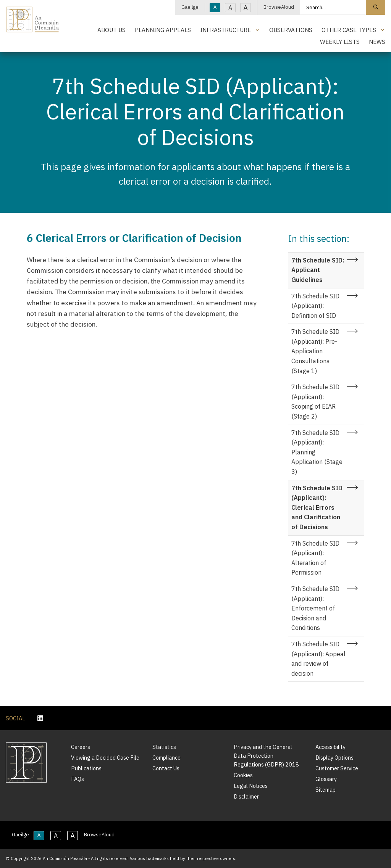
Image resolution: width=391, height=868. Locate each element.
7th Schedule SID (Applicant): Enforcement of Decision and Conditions (315, 608)
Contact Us (166, 768)
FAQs (78, 779)
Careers (81, 747)
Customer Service (337, 768)
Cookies (243, 775)
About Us (111, 30)
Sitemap (326, 790)
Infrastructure (225, 30)
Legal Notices (251, 786)
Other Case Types (349, 30)
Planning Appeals (163, 30)
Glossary (326, 779)
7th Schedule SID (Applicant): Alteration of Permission (315, 558)
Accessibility (330, 747)
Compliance (166, 758)
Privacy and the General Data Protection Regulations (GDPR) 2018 (266, 756)
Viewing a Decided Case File (105, 758)
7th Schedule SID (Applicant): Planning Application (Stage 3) (317, 452)
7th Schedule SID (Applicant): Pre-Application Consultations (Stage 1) (315, 351)
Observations (291, 30)
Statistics (164, 747)
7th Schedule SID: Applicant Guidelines (318, 270)
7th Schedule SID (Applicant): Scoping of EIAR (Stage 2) (315, 402)
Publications (86, 768)
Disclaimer (246, 796)
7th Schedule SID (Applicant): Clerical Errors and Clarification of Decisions (317, 507)
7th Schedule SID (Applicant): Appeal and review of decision (318, 659)
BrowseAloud (279, 7)
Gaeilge (190, 7)
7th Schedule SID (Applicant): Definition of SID (315, 306)
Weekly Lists (340, 42)
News (377, 42)
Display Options (334, 758)
